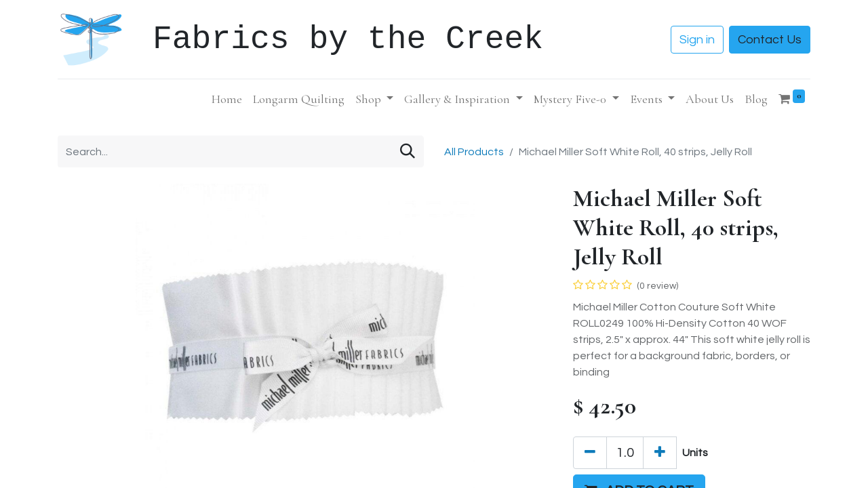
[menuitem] (227, 99)
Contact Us (770, 40)
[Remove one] (590, 453)
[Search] (408, 151)
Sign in (697, 40)
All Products (474, 152)
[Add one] (660, 453)
